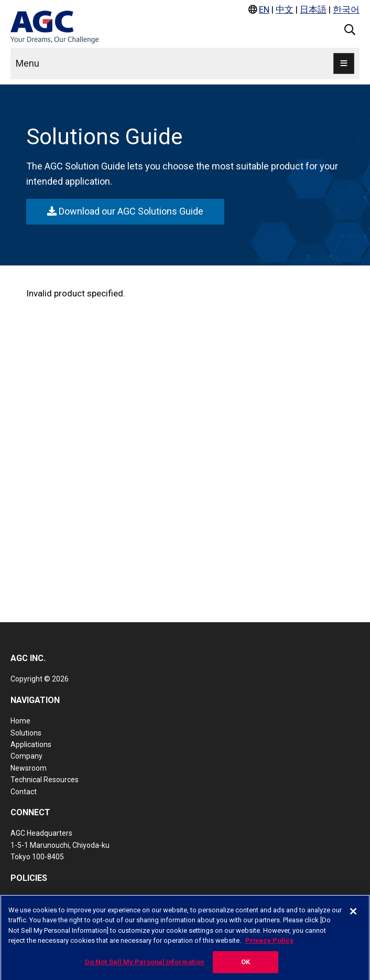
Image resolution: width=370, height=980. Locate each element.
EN (264, 9)
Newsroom (29, 768)
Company (26, 756)
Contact (24, 792)
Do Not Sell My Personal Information (145, 966)
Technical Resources (45, 780)
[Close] (353, 915)
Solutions (26, 733)
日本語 (313, 9)
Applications (31, 744)
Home (20, 721)
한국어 (346, 9)
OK (246, 966)
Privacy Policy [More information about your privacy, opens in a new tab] (269, 945)
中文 (285, 9)
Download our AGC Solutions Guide (125, 211)
